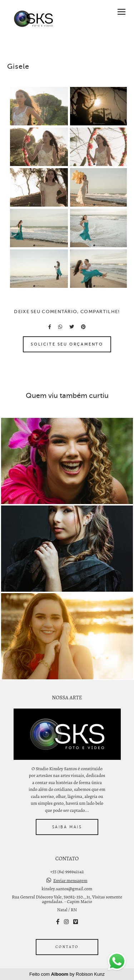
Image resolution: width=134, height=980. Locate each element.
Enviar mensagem (70, 880)
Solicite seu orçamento (67, 344)
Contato (67, 947)
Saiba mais (67, 827)
